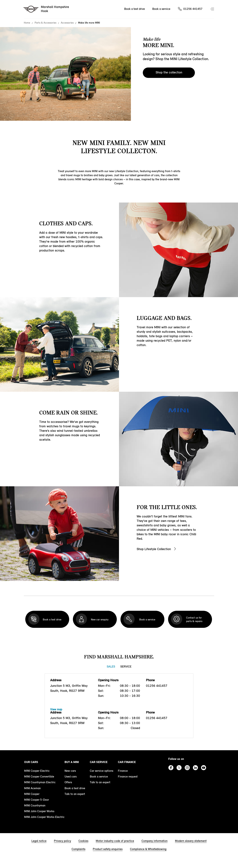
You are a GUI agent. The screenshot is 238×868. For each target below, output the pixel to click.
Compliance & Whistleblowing (148, 849)
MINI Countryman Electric (40, 782)
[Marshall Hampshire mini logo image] (46, 9)
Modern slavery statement (191, 841)
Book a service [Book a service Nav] (161, 9)
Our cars (31, 762)
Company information (155, 841)
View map (56, 709)
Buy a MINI (72, 762)
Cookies (83, 841)
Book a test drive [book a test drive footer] (75, 788)
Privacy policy (62, 841)
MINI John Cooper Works (39, 811)
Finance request (128, 776)
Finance (123, 771)
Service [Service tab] (126, 666)
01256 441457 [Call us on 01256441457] (193, 9)
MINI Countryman (35, 805)
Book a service (99, 776)
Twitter (179, 768)
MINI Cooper (32, 794)
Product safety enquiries (108, 849)
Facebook (171, 768)
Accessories (67, 23)
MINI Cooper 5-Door (37, 800)
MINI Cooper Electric (37, 771)
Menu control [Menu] (213, 9)
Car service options (102, 771)
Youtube (204, 768)
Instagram (187, 768)
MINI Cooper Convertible (39, 776)
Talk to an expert (75, 794)
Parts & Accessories (45, 23)
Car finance (127, 762)
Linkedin (195, 768)
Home (27, 23)
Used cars (71, 776)
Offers (68, 782)
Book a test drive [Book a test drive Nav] (135, 9)
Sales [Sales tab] (111, 666)
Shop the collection (169, 72)
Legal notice (39, 841)
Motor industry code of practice (115, 841)
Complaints (78, 849)
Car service (99, 762)
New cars (70, 771)
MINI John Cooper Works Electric (44, 817)
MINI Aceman (32, 788)
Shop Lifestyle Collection (154, 549)
